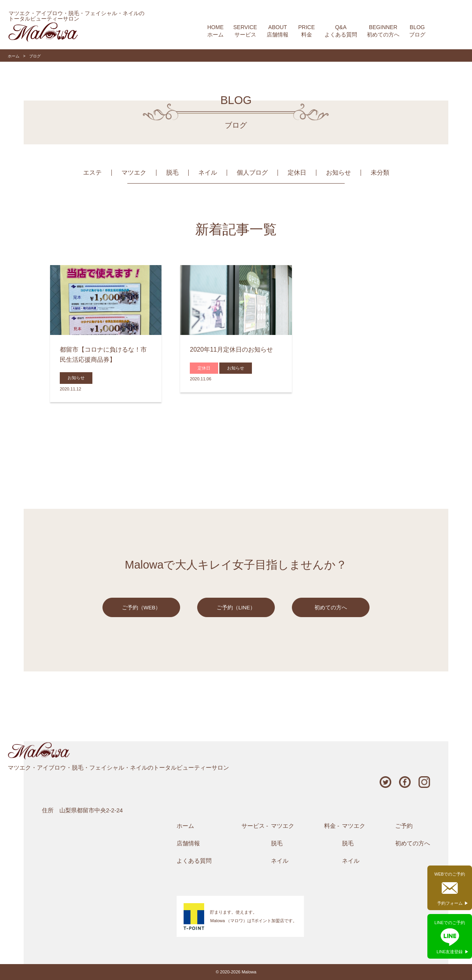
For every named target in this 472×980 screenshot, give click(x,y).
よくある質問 (194, 861)
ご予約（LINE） (236, 608)
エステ (92, 173)
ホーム (14, 56)
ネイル (208, 173)
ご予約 (404, 826)
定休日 (297, 173)
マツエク (134, 173)
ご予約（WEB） (141, 608)
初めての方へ (331, 608)
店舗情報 (188, 843)
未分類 (380, 173)
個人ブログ (252, 173)
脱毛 (172, 173)
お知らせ (338, 173)
